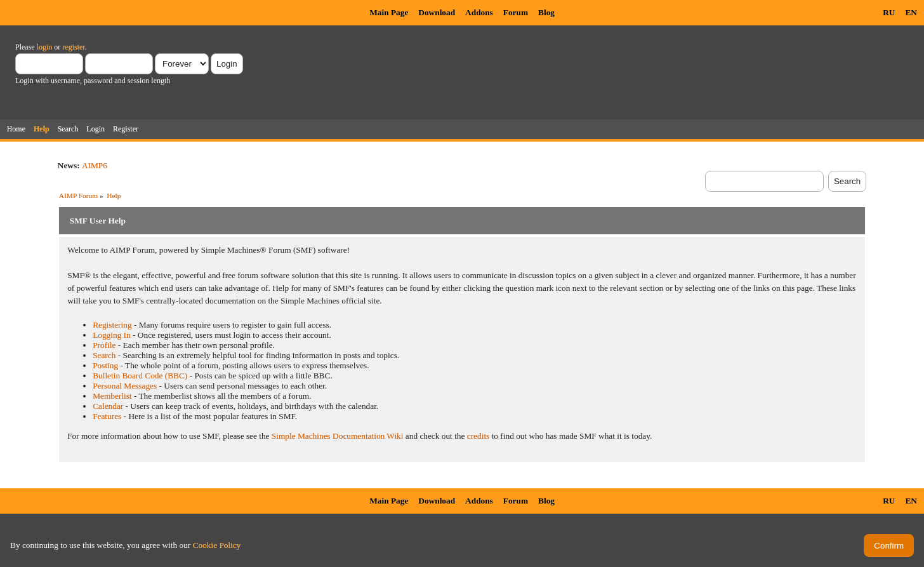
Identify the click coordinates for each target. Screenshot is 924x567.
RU (889, 12)
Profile (104, 345)
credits (478, 436)
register (73, 47)
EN (911, 12)
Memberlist (112, 396)
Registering (112, 325)
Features (107, 416)
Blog (546, 12)
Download (437, 12)
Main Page (389, 12)
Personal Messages (125, 386)
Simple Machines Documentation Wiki (338, 436)
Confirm (889, 546)
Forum (516, 12)
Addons (479, 12)
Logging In (112, 335)
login (45, 47)
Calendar (108, 406)
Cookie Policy (217, 545)
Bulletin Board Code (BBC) (140, 376)
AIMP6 (95, 165)
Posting (105, 365)
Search (104, 355)
